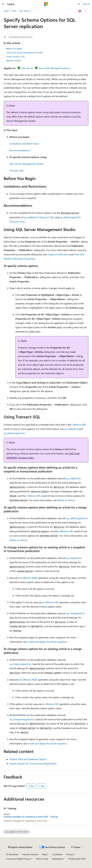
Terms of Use (42, 859)
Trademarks (57, 859)
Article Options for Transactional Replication (33, 763)
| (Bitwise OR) (79, 425)
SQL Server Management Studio (27, 164)
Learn (6, 11)
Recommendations (20, 150)
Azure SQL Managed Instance (54, 68)
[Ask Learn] (80, 11)
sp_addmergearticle (14, 433)
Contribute (57, 854)
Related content (14, 60)
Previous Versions (30, 854)
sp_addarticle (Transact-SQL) (39, 217)
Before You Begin (14, 49)
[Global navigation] (3, 4)
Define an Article (66, 500)
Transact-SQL (17, 170)
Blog (44, 854)
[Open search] (79, 4)
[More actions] (86, 11)
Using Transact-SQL (16, 56)
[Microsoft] (46, 4)
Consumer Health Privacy (18, 859)
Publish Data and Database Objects (28, 759)
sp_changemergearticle (22, 719)
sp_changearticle (75, 613)
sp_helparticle (74, 558)
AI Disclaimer (12, 854)
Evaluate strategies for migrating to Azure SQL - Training (31, 817)
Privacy (70, 854)
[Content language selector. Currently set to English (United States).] (20, 847)
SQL (14, 11)
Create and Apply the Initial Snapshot (47, 642)
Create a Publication (58, 254)
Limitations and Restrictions (24, 144)
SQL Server (25, 11)
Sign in (86, 4)
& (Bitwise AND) (29, 578)
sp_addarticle (71, 429)
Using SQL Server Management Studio (24, 52)
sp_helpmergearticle (20, 664)
